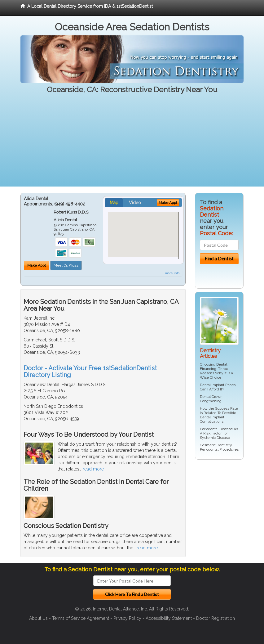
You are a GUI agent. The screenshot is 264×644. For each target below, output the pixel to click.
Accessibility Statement (169, 618)
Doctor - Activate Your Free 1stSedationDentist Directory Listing (90, 372)
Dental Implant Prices (218, 385)
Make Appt (37, 265)
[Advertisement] (132, 143)
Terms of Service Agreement (81, 618)
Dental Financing (213, 367)
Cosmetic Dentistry (216, 445)
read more (93, 469)
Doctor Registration (216, 618)
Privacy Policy (127, 618)
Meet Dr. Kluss (66, 265)
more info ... (174, 273)
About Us (38, 618)
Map (114, 203)
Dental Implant (212, 417)
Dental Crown (211, 397)
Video (135, 203)
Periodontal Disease (216, 429)
